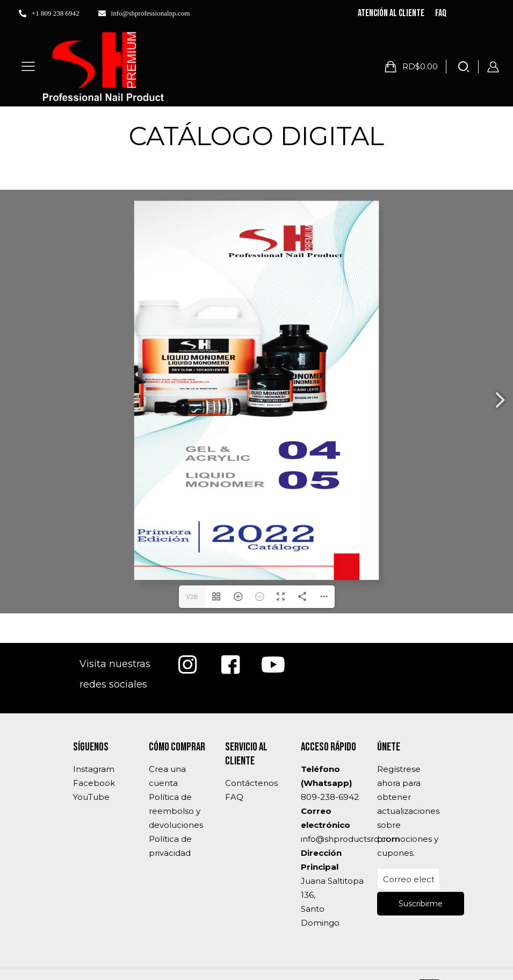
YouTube (91, 797)
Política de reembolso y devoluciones (176, 811)
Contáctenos (251, 783)
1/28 (192, 596)
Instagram (94, 769)
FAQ (234, 797)
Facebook (94, 783)
